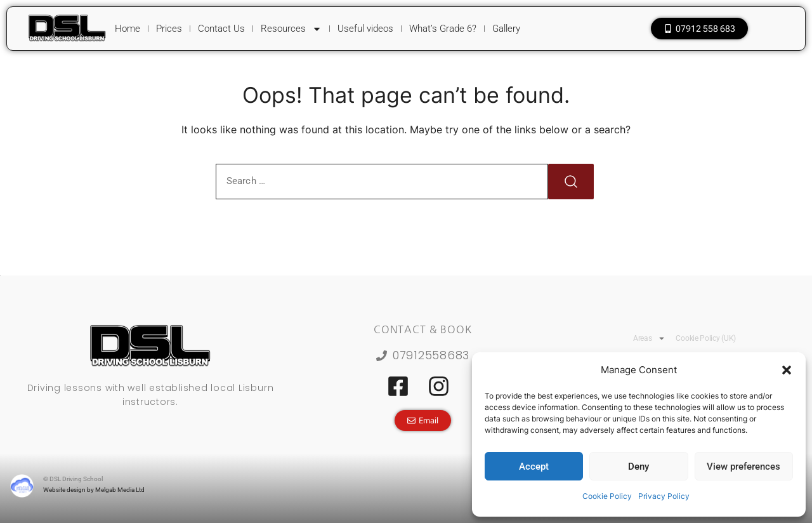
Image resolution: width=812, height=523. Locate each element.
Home (128, 29)
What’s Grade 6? (443, 29)
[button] (787, 370)
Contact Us (221, 29)
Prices (169, 29)
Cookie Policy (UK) (706, 338)
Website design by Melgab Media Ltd (94, 490)
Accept (534, 467)
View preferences (743, 467)
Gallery (506, 29)
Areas (650, 338)
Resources (291, 29)
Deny (638, 467)
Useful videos (365, 29)
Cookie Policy (607, 496)
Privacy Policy (664, 496)
